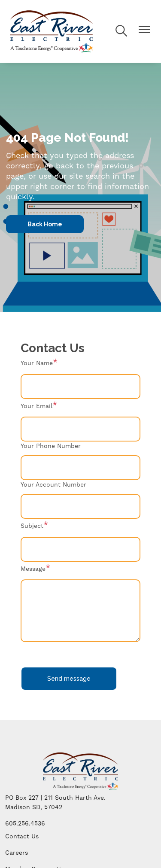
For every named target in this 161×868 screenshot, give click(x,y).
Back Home (45, 224)
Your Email (36, 406)
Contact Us (22, 837)
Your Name (37, 363)
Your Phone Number (51, 446)
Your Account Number (53, 485)
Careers (17, 853)
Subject (32, 526)
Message (33, 569)
